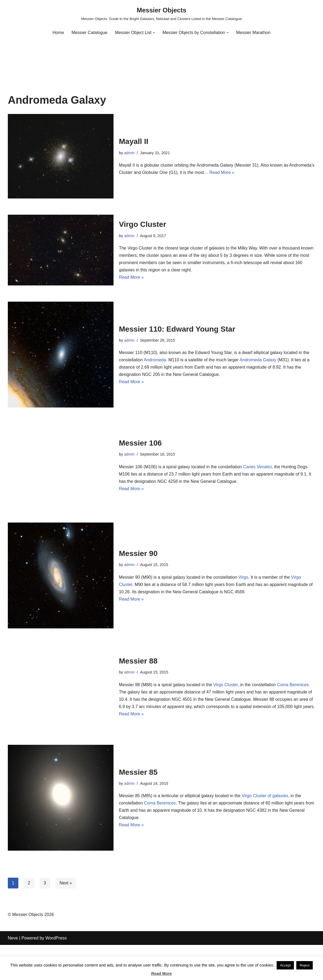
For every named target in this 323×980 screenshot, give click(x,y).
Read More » (249, 172)
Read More (162, 973)
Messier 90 (138, 553)
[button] (154, 33)
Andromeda (155, 360)
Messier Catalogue (89, 33)
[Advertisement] (161, 54)
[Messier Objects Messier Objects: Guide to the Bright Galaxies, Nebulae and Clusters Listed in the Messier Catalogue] (161, 13)
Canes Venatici (258, 467)
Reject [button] (305, 965)
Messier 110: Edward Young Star (177, 329)
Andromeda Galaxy (258, 360)
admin (129, 153)
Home (58, 33)
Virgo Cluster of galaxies (265, 796)
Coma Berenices (293, 681)
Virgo (244, 577)
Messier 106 (140, 443)
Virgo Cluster (142, 224)
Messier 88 (138, 657)
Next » (66, 883)
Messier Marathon (254, 33)
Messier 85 (138, 772)
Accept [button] (285, 965)
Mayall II (134, 141)
